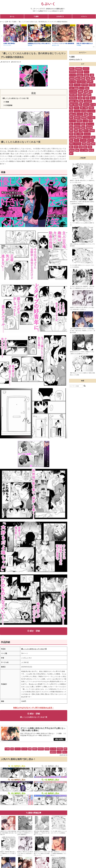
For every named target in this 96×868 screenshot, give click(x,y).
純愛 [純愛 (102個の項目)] (93, 78)
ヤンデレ (24, 750)
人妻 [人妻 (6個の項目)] (81, 131)
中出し (65, 753)
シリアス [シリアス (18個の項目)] (80, 114)
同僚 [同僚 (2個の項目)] (90, 147)
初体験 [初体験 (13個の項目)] (84, 118)
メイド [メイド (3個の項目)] (77, 140)
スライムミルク (7, 45)
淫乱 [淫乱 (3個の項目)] (71, 140)
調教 (65, 750)
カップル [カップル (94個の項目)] (73, 82)
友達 (12, 750)
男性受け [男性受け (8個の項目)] (77, 127)
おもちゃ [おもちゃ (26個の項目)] (86, 105)
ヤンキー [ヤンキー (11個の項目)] (73, 121)
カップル (53, 750)
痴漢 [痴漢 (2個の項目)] (93, 144)
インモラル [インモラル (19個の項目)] (91, 111)
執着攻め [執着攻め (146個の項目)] (80, 75)
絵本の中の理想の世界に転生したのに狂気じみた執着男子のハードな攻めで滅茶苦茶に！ (25, 834)
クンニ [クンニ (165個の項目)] (87, 72)
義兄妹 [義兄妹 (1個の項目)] (72, 150)
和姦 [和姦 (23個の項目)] (71, 108)
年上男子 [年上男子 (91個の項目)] (90, 82)
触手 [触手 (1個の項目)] (71, 154)
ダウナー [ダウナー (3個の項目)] (91, 140)
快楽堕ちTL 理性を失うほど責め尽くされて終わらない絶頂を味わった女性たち (25, 855)
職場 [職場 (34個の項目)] (89, 95)
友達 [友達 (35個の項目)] (85, 95)
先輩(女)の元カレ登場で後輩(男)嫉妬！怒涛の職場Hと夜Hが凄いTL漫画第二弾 (8, 834)
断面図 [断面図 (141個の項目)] (87, 75)
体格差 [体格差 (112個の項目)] (72, 78)
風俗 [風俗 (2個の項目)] (85, 147)
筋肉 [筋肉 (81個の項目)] (71, 85)
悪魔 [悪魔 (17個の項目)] (86, 114)
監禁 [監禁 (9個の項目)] (71, 127)
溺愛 (30, 750)
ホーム (12, 16)
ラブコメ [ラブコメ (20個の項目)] (77, 111)
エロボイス (60, 16)
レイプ (59, 753)
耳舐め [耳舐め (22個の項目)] (91, 108)
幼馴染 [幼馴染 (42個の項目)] (81, 91)
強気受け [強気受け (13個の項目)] (77, 118)
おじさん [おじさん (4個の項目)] (87, 134)
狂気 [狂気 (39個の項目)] (91, 91)
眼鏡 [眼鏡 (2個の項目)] (88, 144)
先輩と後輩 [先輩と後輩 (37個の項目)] (73, 95)
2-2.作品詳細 (8, 105)
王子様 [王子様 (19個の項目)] (84, 111)
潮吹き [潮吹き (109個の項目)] (78, 78)
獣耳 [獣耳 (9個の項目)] (83, 124)
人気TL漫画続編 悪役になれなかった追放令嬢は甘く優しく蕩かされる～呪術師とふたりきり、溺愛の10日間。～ (82, 331)
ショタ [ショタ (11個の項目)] (85, 121)
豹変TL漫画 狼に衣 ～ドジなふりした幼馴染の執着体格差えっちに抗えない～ (58, 855)
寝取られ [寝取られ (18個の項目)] (73, 114)
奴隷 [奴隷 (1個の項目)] (77, 150)
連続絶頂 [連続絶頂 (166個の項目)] (80, 72)
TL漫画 (36, 16)
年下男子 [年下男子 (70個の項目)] (85, 85)
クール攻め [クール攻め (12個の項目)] (91, 118)
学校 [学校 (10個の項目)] (91, 121)
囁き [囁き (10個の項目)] (71, 124)
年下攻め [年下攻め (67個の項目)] (92, 85)
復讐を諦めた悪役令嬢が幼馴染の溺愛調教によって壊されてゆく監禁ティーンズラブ (42, 834)
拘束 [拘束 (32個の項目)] (80, 98)
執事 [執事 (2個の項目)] (81, 147)
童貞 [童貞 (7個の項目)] (83, 127)
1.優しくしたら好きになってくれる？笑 (15, 98)
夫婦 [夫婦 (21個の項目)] (71, 111)
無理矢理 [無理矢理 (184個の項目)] (73, 72)
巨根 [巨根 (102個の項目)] (88, 78)
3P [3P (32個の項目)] (84, 98)
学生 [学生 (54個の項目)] (87, 88)
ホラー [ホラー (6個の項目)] (86, 131)
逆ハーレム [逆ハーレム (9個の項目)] (90, 124)
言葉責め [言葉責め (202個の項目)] (79, 69)
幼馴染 (35, 750)
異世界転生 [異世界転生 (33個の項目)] (73, 98)
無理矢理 (53, 753)
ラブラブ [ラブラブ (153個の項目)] (73, 75)
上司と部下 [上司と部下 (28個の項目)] (88, 101)
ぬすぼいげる (55, 45)
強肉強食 (30, 45)
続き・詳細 (34, 631)
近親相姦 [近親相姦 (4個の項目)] (73, 137)
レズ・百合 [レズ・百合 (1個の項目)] (84, 150)
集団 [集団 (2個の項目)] (84, 144)
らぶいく (48, 4)
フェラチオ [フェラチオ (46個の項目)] (73, 91)
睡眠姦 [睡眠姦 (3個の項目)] (79, 137)
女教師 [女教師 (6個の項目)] (92, 131)
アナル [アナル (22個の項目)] (77, 108)
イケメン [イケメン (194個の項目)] (86, 69)
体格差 (47, 750)
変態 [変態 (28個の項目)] (81, 101)
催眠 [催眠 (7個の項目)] (71, 131)
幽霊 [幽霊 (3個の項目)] (93, 137)
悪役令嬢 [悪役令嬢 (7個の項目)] (89, 127)
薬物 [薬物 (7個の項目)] (76, 131)
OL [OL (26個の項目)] (81, 105)
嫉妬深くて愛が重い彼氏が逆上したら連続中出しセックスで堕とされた (8, 855)
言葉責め (60, 750)
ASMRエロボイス (76, 60)
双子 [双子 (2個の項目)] (76, 147)
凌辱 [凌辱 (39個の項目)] (86, 91)
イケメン (84, 16)
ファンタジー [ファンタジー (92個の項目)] (81, 82)
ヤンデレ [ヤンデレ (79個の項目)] (77, 85)
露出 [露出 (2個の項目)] (71, 147)
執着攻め (41, 750)
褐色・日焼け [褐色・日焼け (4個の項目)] (79, 134)
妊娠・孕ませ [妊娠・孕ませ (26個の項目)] (74, 105)
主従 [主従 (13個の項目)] (91, 114)
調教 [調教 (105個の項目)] (83, 78)
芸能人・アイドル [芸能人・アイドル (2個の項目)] (75, 144)
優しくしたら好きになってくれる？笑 (34, 649)
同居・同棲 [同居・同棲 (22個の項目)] (84, 108)
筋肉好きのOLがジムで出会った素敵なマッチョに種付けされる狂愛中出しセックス (42, 855)
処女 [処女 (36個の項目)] (80, 95)
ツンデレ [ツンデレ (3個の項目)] (83, 140)
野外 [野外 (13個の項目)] (71, 118)
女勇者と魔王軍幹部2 (9, 43)
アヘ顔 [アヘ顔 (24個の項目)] (93, 105)
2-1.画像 (6, 102)
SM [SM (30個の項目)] (88, 98)
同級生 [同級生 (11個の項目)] (79, 121)
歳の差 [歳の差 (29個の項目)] (93, 98)
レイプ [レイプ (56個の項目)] (82, 88)
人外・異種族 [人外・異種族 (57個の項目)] (74, 88)
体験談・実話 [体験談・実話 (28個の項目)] (74, 101)
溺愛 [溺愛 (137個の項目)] (92, 75)
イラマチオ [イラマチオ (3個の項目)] (87, 137)
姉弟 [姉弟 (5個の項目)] (71, 134)
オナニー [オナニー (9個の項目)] (77, 124)
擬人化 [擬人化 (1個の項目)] (91, 150)
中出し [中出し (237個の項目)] (72, 69)
